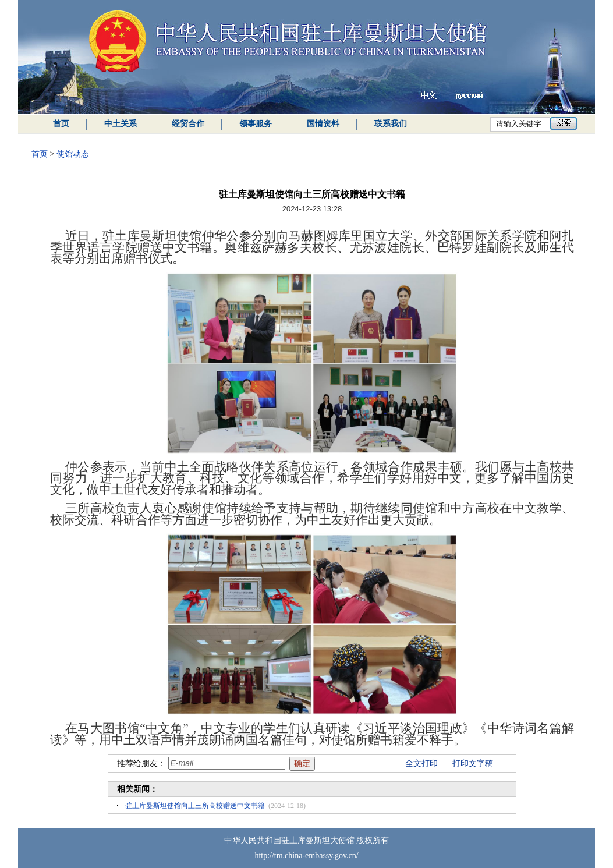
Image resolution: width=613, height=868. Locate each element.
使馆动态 (73, 154)
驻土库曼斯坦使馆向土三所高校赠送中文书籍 (195, 806)
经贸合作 (188, 124)
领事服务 (256, 124)
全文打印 (421, 764)
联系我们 (391, 124)
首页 (61, 124)
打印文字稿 (473, 764)
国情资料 (323, 124)
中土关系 (121, 124)
